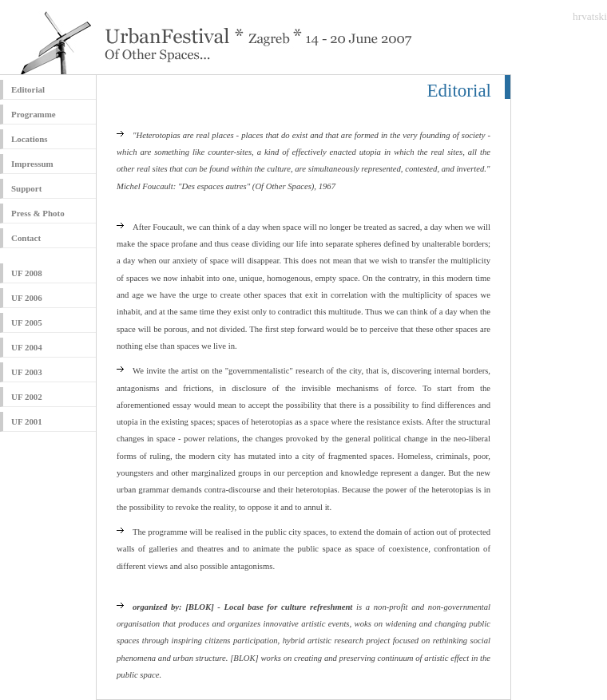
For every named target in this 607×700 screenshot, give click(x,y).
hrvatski (590, 16)
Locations (30, 139)
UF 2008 (27, 273)
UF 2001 (27, 421)
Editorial (28, 89)
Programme (34, 114)
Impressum (32, 164)
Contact (26, 238)
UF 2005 (27, 322)
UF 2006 (27, 298)
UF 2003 (27, 372)
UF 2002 (27, 397)
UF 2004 (27, 347)
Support (26, 188)
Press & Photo (38, 213)
